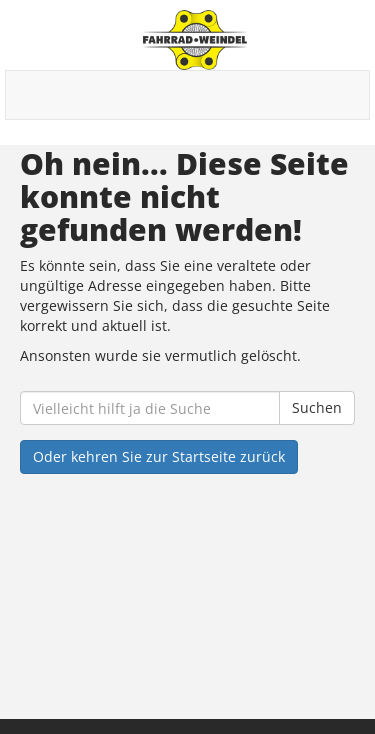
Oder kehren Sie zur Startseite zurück (159, 456)
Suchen (317, 407)
